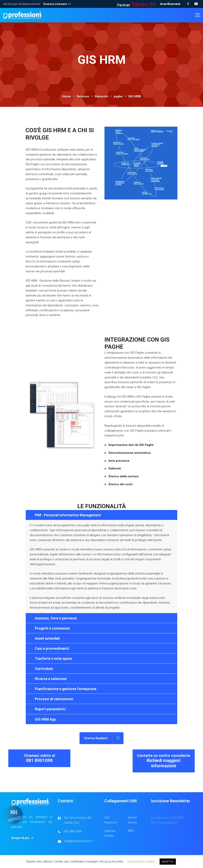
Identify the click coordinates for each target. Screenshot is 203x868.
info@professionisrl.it (78, 841)
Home (67, 96)
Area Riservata (170, 4)
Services (83, 96)
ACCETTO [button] (168, 862)
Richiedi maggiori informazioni (164, 785)
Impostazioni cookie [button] (141, 861)
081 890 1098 (73, 831)
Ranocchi (101, 96)
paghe (118, 96)
